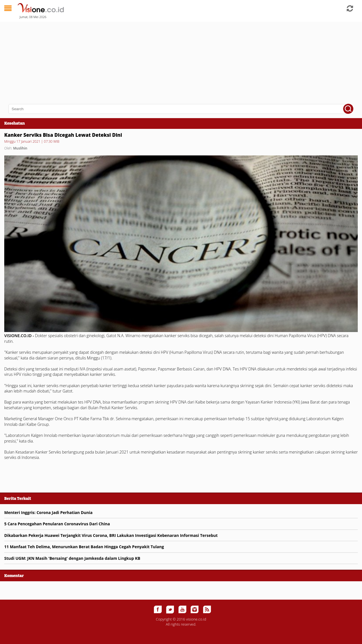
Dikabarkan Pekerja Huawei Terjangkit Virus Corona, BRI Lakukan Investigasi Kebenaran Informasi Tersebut (111, 535)
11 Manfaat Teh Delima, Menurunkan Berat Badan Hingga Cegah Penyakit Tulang (84, 547)
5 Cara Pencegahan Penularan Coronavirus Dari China (57, 524)
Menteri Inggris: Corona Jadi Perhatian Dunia (48, 512)
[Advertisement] (170, 59)
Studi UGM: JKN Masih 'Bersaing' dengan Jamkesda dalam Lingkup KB (72, 558)
